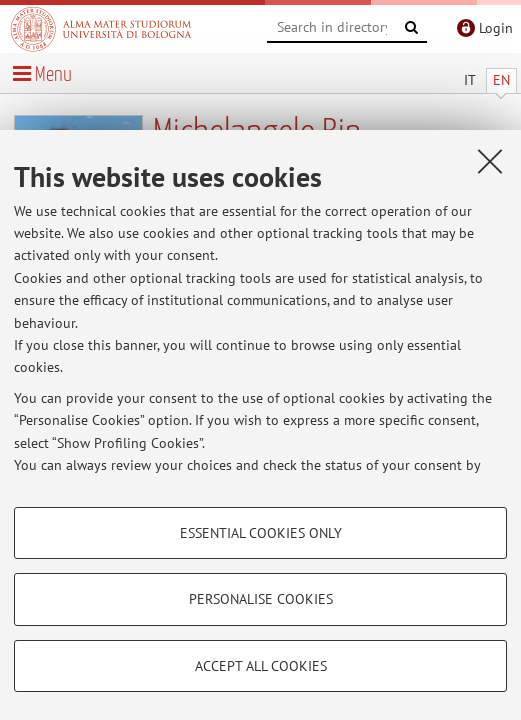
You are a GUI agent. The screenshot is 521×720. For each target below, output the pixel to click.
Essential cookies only (261, 533)
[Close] (490, 161)
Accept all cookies (261, 666)
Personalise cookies (261, 599)
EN (501, 80)
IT (470, 80)
